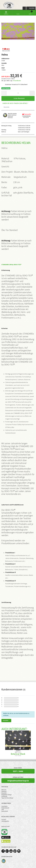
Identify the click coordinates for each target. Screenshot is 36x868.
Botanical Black (18, 754)
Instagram (19, 851)
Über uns (4, 790)
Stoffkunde (4, 796)
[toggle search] (18, 13)
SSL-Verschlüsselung (4, 861)
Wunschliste (6, 107)
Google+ (7, 851)
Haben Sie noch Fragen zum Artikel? (15, 103)
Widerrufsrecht (5, 808)
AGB (3, 810)
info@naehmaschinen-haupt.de (18, 781)
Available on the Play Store (6, 841)
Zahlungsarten (5, 821)
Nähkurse (4, 791)
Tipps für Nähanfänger (7, 798)
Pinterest (15, 851)
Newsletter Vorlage (7, 795)
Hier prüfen (25, 117)
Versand (4, 820)
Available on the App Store (6, 837)
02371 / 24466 (18, 771)
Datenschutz (5, 811)
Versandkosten (17, 81)
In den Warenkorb (18, 98)
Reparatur (4, 793)
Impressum (4, 806)
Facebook (3, 851)
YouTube (11, 851)
